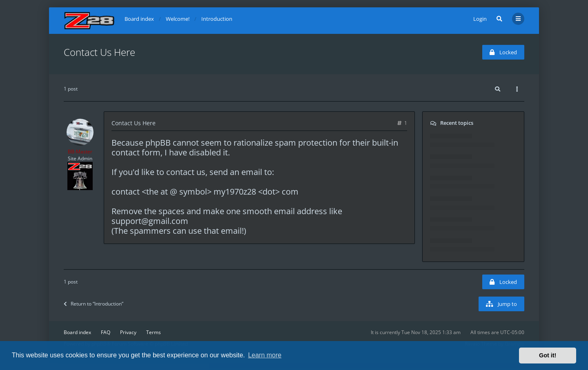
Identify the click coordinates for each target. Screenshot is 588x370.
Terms (154, 332)
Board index (77, 332)
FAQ (106, 332)
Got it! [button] (548, 355)
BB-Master (80, 152)
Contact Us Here (99, 52)
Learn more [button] (265, 355)
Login (480, 19)
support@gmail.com (150, 221)
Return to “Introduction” (94, 304)
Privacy (128, 332)
